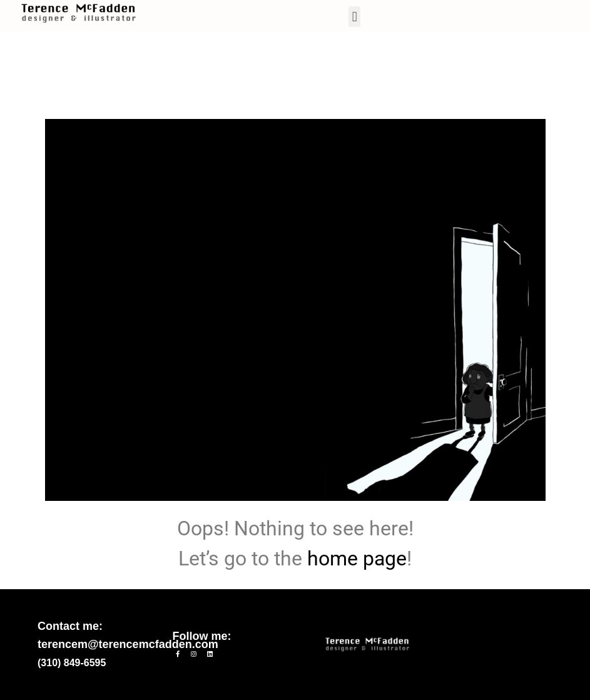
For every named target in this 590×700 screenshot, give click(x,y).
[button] (354, 17)
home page (357, 558)
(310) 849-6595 (72, 663)
